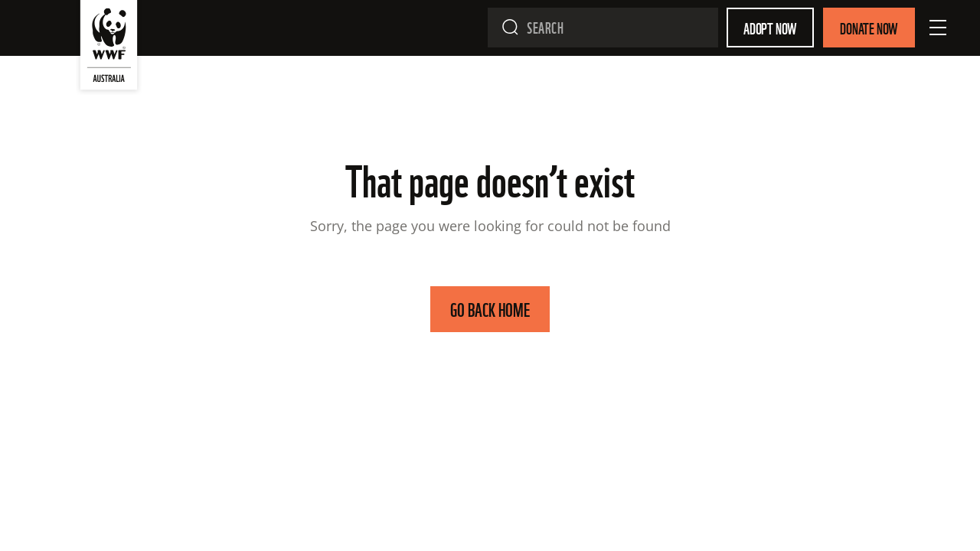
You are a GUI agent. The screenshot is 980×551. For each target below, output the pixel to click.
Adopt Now (770, 28)
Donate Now (869, 28)
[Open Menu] (938, 28)
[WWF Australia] (109, 48)
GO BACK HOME (490, 309)
